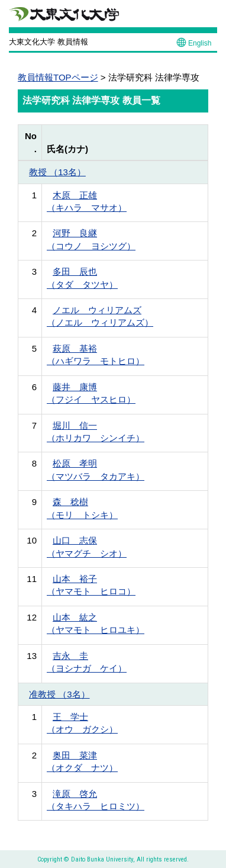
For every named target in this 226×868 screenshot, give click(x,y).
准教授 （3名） (59, 694)
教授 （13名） (57, 172)
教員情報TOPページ (58, 77)
